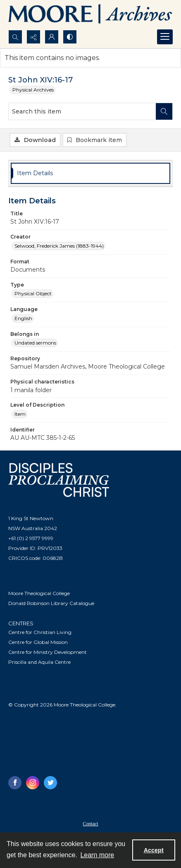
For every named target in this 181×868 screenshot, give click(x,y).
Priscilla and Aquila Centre (39, 662)
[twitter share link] (50, 783)
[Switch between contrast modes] (70, 37)
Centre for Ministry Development (48, 652)
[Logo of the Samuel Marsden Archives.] (90, 15)
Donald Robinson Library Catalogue (51, 603)
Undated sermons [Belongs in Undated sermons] (35, 343)
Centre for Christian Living (40, 632)
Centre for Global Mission (38, 642)
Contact (90, 824)
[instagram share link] (33, 783)
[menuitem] (90, 823)
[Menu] (165, 37)
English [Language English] (23, 318)
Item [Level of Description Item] (20, 414)
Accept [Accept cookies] (154, 850)
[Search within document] (164, 111)
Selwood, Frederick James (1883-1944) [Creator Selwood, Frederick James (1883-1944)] (59, 246)
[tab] (90, 173)
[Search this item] (82, 111)
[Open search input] (15, 37)
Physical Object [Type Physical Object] (33, 293)
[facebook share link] (15, 783)
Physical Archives (33, 90)
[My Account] (52, 37)
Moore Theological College (39, 593)
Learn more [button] (97, 855)
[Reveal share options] (33, 37)
